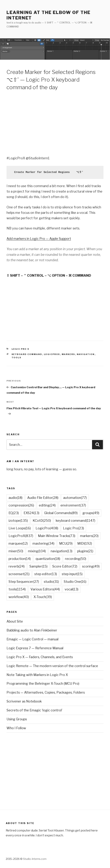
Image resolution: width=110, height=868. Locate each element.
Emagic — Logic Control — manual (32, 639)
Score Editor (65, 566)
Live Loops (20, 528)
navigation (86, 354)
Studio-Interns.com (35, 859)
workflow (19, 597)
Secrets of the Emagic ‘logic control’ (34, 710)
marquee (18, 543)
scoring (91, 566)
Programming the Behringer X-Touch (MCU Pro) (43, 684)
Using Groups (17, 719)
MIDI (85, 543)
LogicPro (47, 528)
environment (73, 505)
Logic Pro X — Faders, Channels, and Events (40, 657)
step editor (46, 574)
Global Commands (61, 513)
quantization (48, 559)
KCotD (42, 521)
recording (76, 559)
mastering (43, 543)
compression (21, 505)
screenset (19, 574)
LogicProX (52, 354)
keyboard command (27, 354)
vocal (72, 589)
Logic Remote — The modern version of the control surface (52, 666)
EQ (14, 513)
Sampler (38, 566)
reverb (17, 566)
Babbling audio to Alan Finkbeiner (32, 630)
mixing (37, 551)
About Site (15, 621)
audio (16, 498)
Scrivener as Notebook (24, 701)
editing (47, 505)
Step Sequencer (24, 582)
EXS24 (31, 513)
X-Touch (43, 597)
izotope (18, 521)
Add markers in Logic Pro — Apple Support (39, 239)
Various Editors (45, 589)
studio (51, 582)
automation (75, 498)
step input (72, 574)
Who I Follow (16, 728)
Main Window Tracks (57, 536)
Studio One (75, 582)
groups (91, 513)
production (20, 559)
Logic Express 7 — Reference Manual (35, 648)
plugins (85, 551)
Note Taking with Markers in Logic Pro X (37, 675)
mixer (16, 551)
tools (17, 358)
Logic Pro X (21, 349)
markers (68, 354)
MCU (66, 543)
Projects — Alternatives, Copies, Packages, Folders (46, 692)
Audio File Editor (43, 498)
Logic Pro (74, 528)
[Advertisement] (55, 123)
